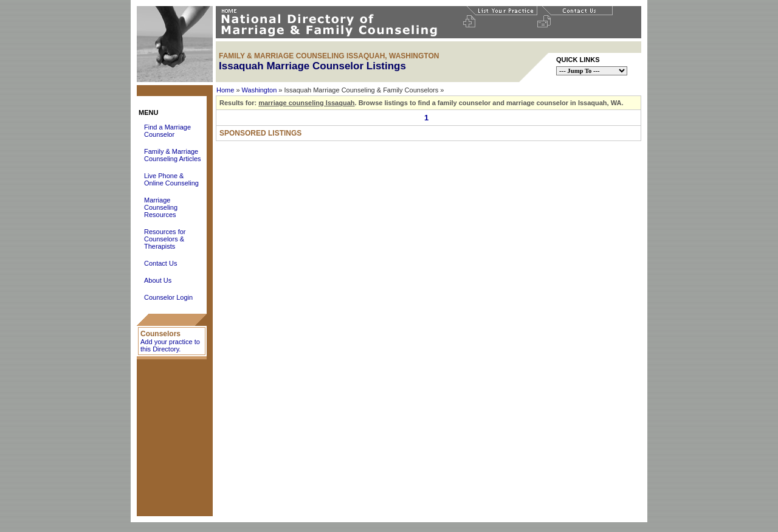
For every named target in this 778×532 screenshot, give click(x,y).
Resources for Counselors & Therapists (165, 239)
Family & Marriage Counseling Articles (173, 155)
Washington (260, 90)
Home (225, 90)
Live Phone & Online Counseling (171, 179)
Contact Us (160, 263)
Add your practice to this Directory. (170, 345)
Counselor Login (168, 297)
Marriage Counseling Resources (161, 207)
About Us (158, 280)
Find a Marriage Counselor (167, 131)
